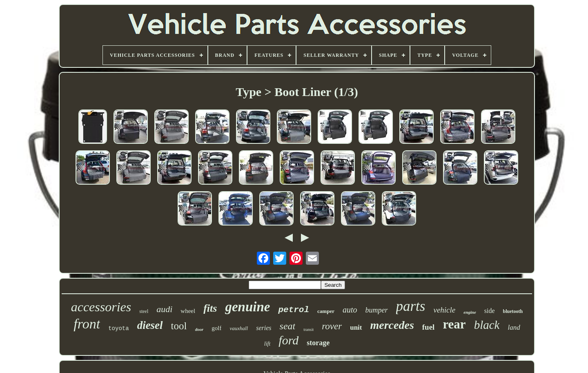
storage (318, 343)
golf (216, 328)
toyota (118, 328)
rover (332, 326)
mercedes (392, 325)
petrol (294, 310)
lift (267, 344)
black (487, 325)
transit (308, 329)
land (514, 327)
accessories (101, 307)
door (199, 329)
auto (350, 310)
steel (144, 311)
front (87, 324)
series (264, 328)
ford (288, 340)
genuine (247, 307)
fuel (429, 327)
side (490, 311)
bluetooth (513, 311)
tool (179, 326)
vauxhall (239, 328)
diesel (150, 325)
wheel (188, 311)
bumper (377, 310)
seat (288, 326)
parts (411, 306)
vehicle (444, 310)
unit (356, 327)
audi (164, 309)
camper (326, 311)
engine (470, 312)
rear (454, 324)
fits (210, 308)
